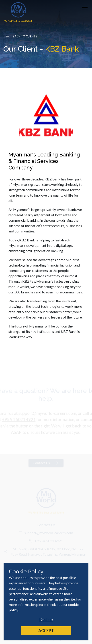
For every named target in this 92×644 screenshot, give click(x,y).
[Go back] (21, 37)
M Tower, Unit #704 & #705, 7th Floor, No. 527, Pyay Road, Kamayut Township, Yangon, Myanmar (45, 553)
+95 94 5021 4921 (18, 421)
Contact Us (46, 465)
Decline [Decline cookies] (46, 619)
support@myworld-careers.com (47, 414)
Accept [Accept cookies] (46, 631)
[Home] (18, 12)
